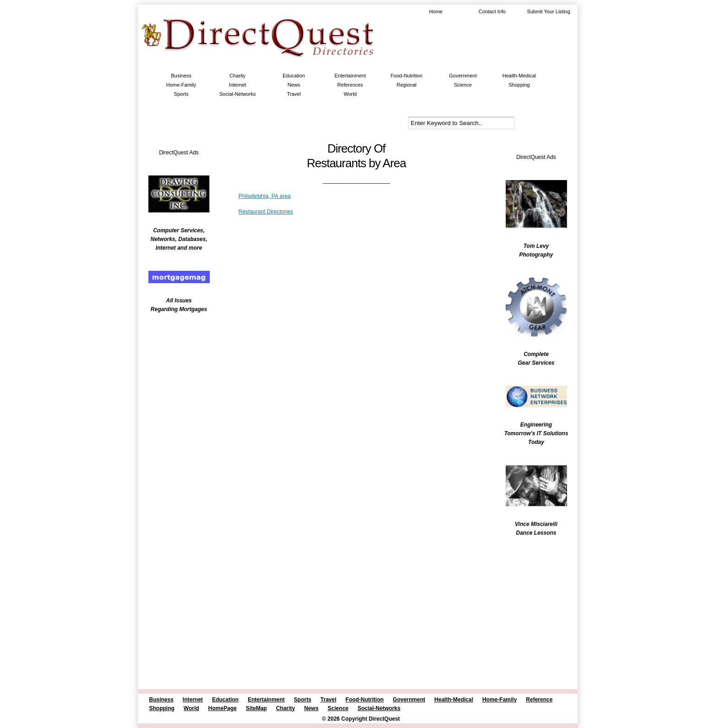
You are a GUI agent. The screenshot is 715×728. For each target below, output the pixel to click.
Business (181, 76)
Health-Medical (519, 76)
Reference (539, 700)
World (350, 94)
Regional (407, 85)
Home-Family (181, 85)
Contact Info (492, 11)
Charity (237, 76)
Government (463, 76)
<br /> (175, 378)
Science (463, 85)
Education (294, 76)
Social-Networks (237, 94)
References (350, 85)
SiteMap (257, 708)
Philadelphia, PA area (265, 196)
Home (436, 11)
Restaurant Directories (266, 212)
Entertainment (350, 76)
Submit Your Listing (548, 11)
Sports (181, 94)
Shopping (519, 85)
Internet (237, 85)
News (294, 85)
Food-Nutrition (407, 76)
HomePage (223, 708)
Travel (294, 94)
